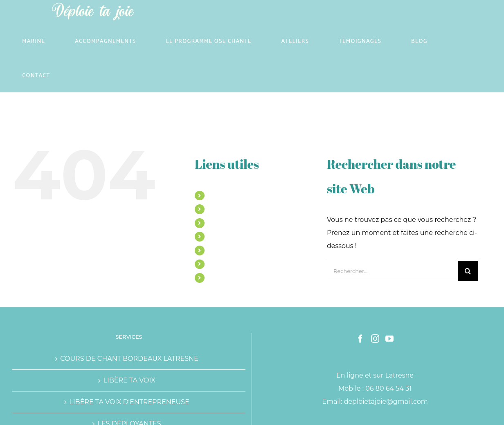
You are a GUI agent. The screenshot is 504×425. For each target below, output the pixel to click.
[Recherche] (468, 271)
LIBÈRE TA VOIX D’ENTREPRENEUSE (129, 402)
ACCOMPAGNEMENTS (240, 209)
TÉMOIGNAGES (231, 250)
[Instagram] (375, 339)
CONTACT (223, 277)
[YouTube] (389, 339)
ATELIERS (223, 236)
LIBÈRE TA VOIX (129, 380)
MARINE (221, 195)
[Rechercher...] (392, 271)
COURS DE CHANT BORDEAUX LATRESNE (129, 359)
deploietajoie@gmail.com (386, 402)
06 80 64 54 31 (388, 388)
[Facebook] (360, 339)
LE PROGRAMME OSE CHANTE (253, 223)
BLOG (217, 264)
